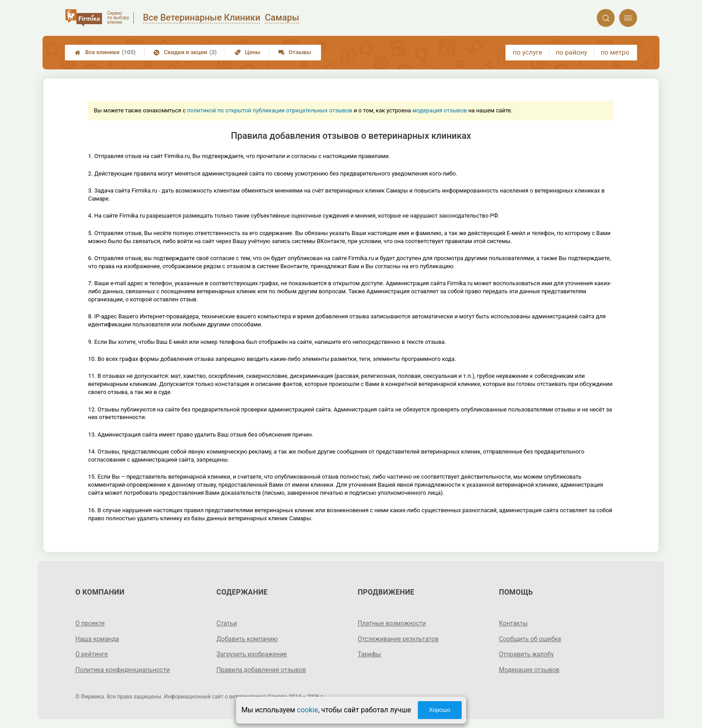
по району (571, 52)
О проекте (90, 623)
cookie (307, 710)
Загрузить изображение (252, 654)
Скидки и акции (185, 52)
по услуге (528, 52)
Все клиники (105, 52)
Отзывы (295, 52)
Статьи (227, 623)
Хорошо (440, 710)
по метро (615, 52)
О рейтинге (92, 654)
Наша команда (97, 639)
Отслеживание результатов (398, 639)
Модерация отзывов (529, 670)
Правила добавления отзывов (261, 670)
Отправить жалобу (526, 654)
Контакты (513, 623)
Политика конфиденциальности (122, 670)
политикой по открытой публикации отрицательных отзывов (270, 110)
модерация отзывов (440, 110)
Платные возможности (392, 623)
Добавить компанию (247, 639)
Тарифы (369, 654)
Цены (248, 52)
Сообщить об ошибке (530, 639)
